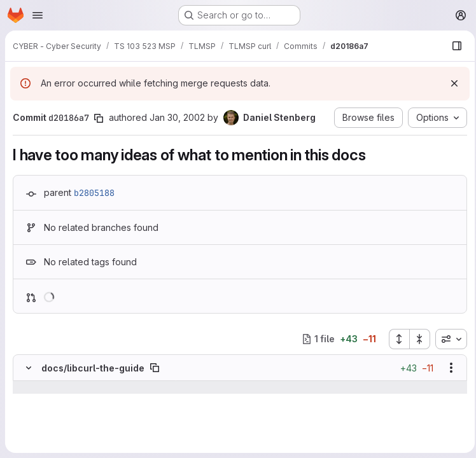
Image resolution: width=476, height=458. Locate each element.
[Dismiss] (451, 83)
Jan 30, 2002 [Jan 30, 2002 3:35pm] (177, 117)
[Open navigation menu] (38, 15)
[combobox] (447, 339)
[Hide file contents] (29, 368)
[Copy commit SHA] (99, 118)
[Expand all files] (395, 339)
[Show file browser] (453, 46)
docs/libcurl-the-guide (93, 368)
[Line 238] (27, 400)
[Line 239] (27, 413)
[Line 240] (27, 426)
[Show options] (447, 368)
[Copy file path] (155, 368)
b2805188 (94, 193)
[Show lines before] (45, 387)
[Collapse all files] (416, 339)
